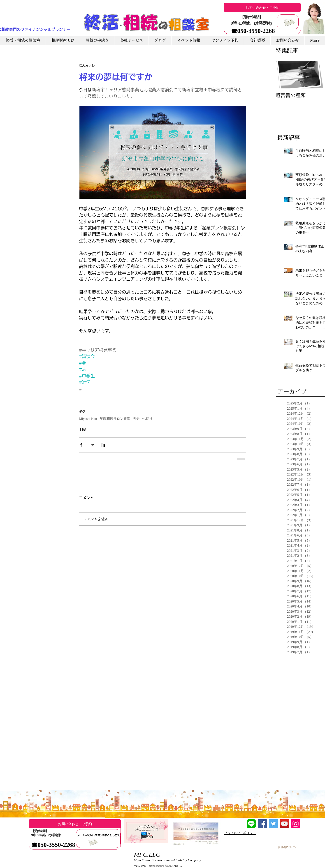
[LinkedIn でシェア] (103, 445)
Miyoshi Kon (88, 419)
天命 (136, 419)
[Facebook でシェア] (81, 445)
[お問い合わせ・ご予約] (262, 7)
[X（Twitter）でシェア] (92, 445)
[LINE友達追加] (251, 824)
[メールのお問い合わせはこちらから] (99, 835)
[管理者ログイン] (287, 847)
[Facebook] (262, 824)
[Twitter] (273, 824)
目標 (83, 429)
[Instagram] (296, 824)
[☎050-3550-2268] (253, 31)
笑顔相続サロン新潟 (115, 419)
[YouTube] (284, 824)
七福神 (147, 419)
